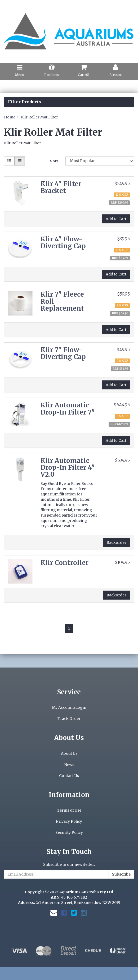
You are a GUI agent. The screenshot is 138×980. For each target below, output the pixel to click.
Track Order (69, 719)
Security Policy (69, 832)
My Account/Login (69, 707)
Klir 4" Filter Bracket (61, 187)
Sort (54, 161)
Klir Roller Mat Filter (39, 117)
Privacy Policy (69, 821)
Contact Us (69, 776)
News (69, 765)
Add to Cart (116, 219)
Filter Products (25, 102)
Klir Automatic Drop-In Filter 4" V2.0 (68, 468)
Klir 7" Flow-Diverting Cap (63, 353)
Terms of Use (69, 810)
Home (10, 117)
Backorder (116, 542)
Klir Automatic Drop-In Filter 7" (68, 409)
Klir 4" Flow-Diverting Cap (63, 243)
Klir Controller (64, 563)
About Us (69, 753)
